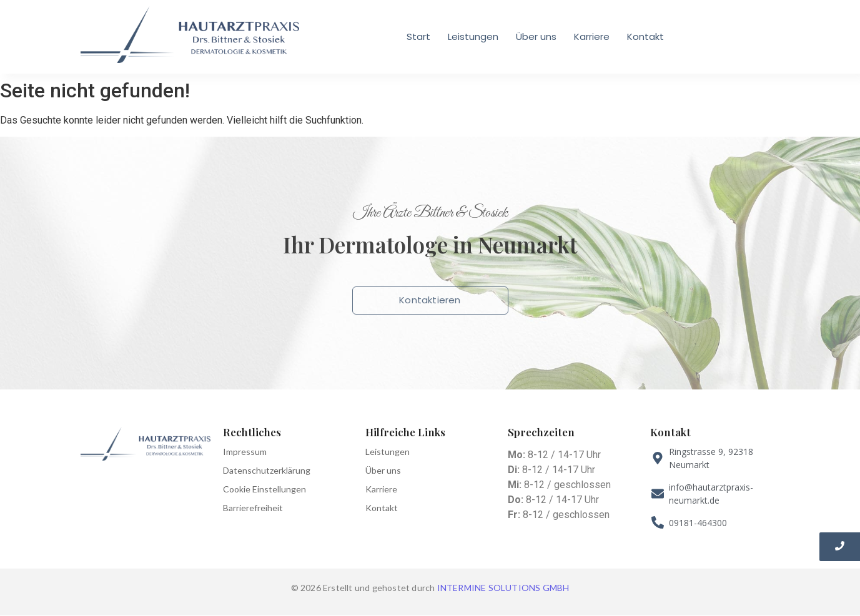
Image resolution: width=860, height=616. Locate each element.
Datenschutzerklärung (267, 470)
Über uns (536, 37)
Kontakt (645, 37)
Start (418, 37)
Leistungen (473, 37)
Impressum (245, 452)
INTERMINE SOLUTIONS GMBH (503, 588)
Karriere (592, 37)
